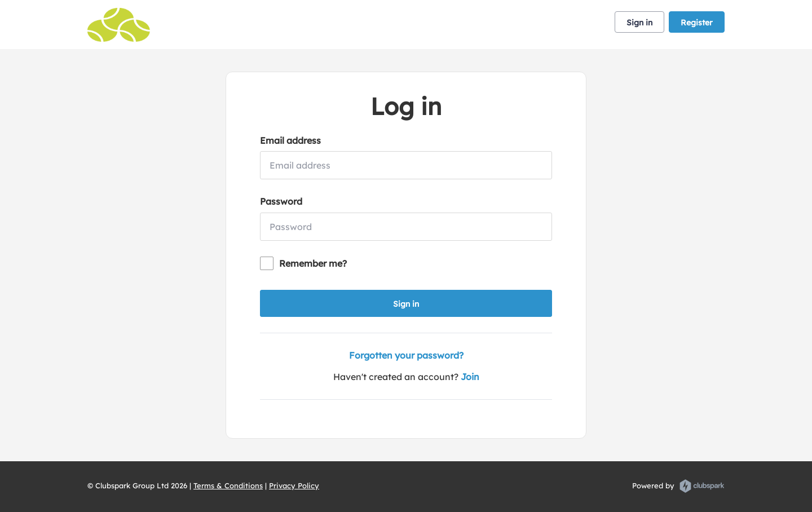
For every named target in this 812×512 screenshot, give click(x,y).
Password (281, 201)
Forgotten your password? (406, 355)
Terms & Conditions (228, 485)
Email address (290, 140)
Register (697, 23)
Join (470, 377)
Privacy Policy (294, 485)
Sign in (639, 23)
